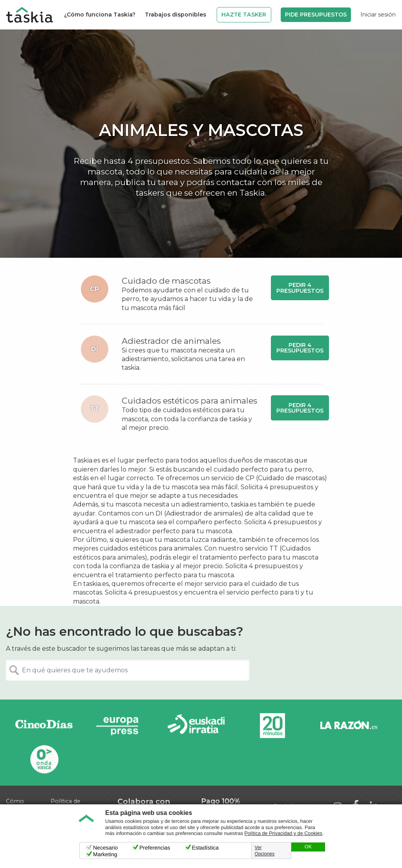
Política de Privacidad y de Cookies (283, 833)
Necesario (105, 848)
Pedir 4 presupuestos (300, 288)
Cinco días (44, 726)
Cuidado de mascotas (166, 281)
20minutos (272, 726)
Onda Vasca (44, 759)
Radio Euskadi (196, 726)
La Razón (349, 726)
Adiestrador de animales (171, 341)
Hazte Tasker (244, 15)
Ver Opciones (265, 851)
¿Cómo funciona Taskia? (100, 15)
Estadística (205, 848)
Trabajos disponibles (175, 15)
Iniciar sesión (378, 15)
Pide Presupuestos (316, 15)
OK (308, 847)
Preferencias (155, 848)
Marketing (105, 854)
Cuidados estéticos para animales (189, 401)
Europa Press (120, 726)
